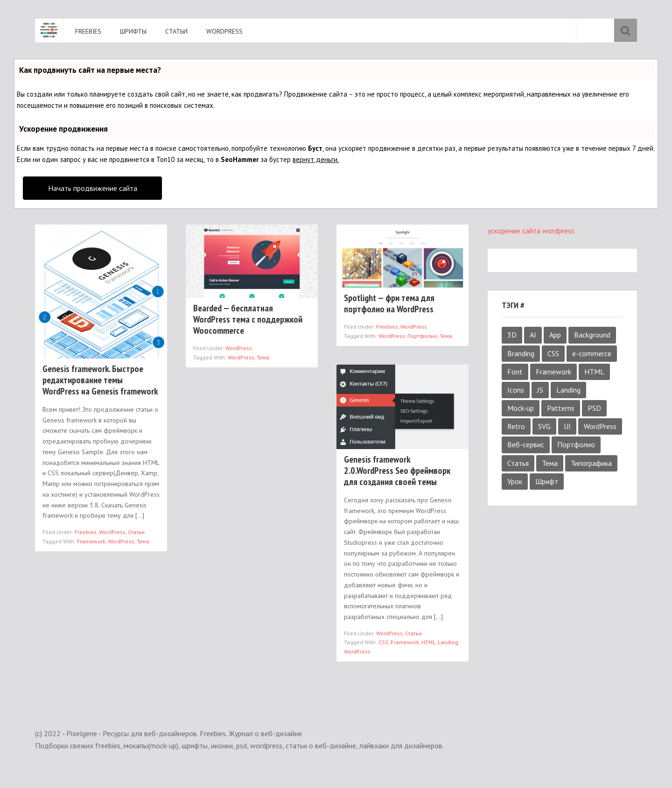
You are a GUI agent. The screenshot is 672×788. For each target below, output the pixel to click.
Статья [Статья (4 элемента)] (518, 463)
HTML (428, 642)
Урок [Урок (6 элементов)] (515, 481)
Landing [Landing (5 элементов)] (568, 390)
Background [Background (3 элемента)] (592, 335)
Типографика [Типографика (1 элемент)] (591, 463)
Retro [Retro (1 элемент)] (516, 426)
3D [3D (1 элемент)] (512, 335)
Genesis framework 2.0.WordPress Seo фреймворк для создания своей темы (397, 471)
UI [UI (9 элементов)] (567, 426)
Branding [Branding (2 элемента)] (521, 353)
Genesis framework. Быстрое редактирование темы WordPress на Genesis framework (100, 380)
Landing (448, 642)
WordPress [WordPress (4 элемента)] (600, 426)
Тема (143, 541)
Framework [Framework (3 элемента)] (553, 372)
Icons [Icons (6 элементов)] (516, 390)
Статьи (136, 532)
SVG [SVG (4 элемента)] (544, 426)
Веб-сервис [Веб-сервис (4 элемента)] (526, 444)
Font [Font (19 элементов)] (515, 372)
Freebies (86, 532)
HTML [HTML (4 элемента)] (594, 372)
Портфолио (422, 336)
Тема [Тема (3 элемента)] (550, 463)
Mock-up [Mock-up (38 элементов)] (521, 408)
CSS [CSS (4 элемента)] (553, 353)
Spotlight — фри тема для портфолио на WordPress (389, 303)
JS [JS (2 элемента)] (540, 390)
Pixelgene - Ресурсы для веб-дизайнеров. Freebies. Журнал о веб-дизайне (49, 30)
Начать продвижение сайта (93, 188)
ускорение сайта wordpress (531, 231)
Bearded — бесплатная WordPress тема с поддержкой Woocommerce (248, 319)
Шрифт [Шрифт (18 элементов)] (547, 481)
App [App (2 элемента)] (555, 335)
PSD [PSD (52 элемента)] (594, 408)
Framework (91, 541)
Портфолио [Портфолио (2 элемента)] (576, 444)
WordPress (112, 532)
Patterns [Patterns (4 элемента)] (561, 408)
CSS (383, 642)
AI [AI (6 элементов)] (533, 335)
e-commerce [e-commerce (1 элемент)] (592, 353)
